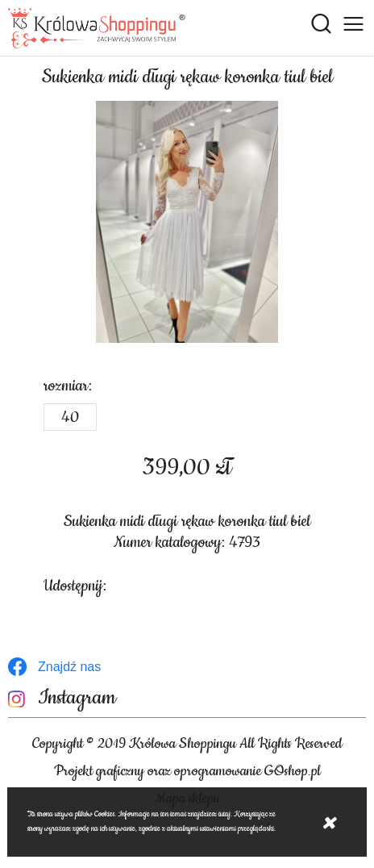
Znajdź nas (69, 667)
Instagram (77, 698)
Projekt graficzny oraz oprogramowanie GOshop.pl (187, 771)
